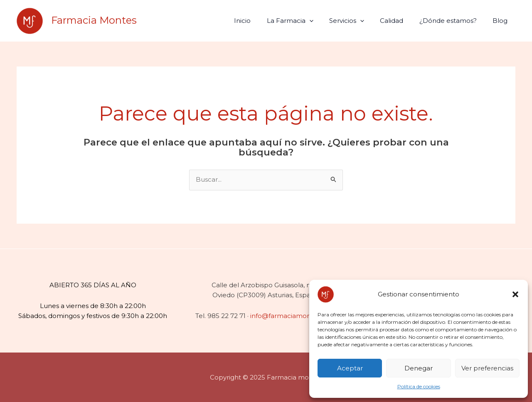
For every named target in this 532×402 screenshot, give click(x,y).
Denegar (419, 368)
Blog (502, 21)
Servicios (359, 21)
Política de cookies (419, 386)
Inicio (261, 21)
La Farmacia (305, 21)
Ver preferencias (487, 368)
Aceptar (350, 368)
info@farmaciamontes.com (293, 316)
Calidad (400, 21)
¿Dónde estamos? (453, 21)
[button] (515, 294)
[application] (325, 21)
